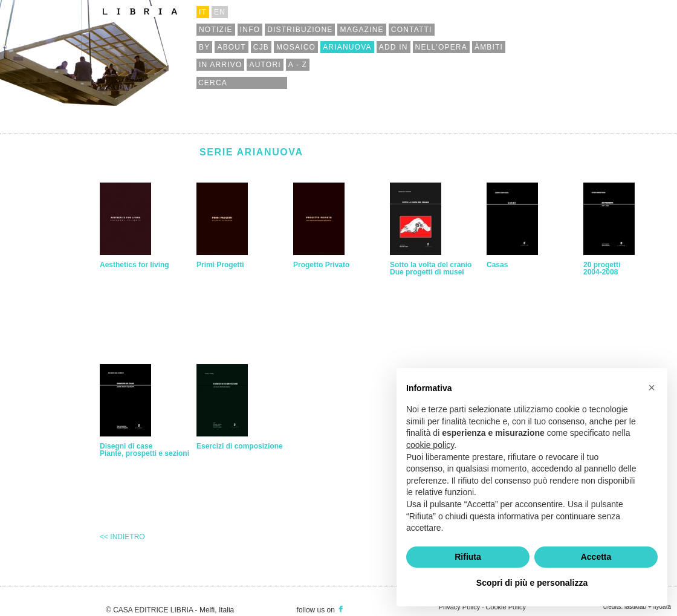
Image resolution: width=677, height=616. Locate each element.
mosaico (296, 47)
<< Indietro (122, 537)
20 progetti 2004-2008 (602, 268)
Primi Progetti (220, 265)
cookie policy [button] (430, 445)
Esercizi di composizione (240, 446)
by (204, 47)
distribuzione (300, 30)
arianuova (347, 47)
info (250, 30)
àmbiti (489, 47)
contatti (412, 30)
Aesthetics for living (134, 265)
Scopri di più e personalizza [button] (532, 583)
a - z (298, 65)
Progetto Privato (321, 265)
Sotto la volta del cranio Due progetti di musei (431, 268)
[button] (652, 387)
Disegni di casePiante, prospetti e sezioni (144, 450)
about (231, 47)
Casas (497, 265)
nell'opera (441, 47)
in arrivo (220, 65)
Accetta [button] (596, 557)
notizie (216, 30)
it (203, 12)
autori (265, 65)
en (220, 12)
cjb (261, 47)
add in (394, 47)
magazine (361, 30)
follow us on (321, 610)
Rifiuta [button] (468, 557)
